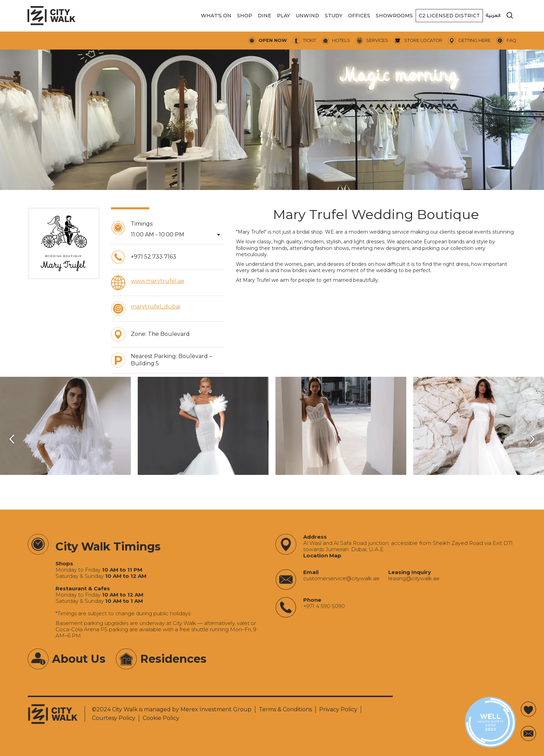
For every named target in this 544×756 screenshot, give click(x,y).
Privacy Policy (338, 709)
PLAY (283, 16)
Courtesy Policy (114, 718)
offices (359, 16)
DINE (265, 16)
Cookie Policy (161, 718)
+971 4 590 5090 (324, 606)
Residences (173, 659)
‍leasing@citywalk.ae (414, 579)
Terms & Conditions (285, 709)
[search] (510, 16)
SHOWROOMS (394, 16)
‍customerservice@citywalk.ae (341, 579)
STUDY (334, 16)
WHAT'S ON (216, 16)
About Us (79, 659)
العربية (493, 15)
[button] (216, 16)
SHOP (245, 16)
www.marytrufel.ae (158, 281)
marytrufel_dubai (155, 307)
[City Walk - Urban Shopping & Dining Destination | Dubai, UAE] (51, 16)
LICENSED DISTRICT (449, 16)
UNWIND (307, 16)
